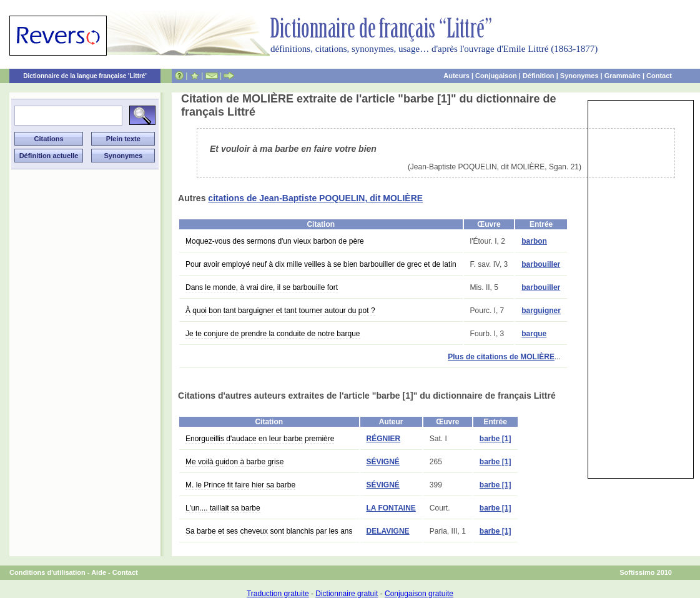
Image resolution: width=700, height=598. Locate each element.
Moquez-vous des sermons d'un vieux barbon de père (275, 241)
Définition (539, 76)
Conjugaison (496, 76)
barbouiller (541, 264)
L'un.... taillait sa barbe (223, 508)
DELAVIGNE (388, 531)
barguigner (541, 311)
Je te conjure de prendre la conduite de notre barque (273, 334)
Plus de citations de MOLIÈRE (501, 357)
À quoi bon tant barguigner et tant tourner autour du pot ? (280, 311)
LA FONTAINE (391, 508)
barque (534, 334)
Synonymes (579, 76)
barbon (534, 241)
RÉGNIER (384, 439)
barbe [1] (495, 439)
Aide (99, 572)
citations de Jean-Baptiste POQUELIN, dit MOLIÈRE (315, 198)
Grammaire (623, 76)
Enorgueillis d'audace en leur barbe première (260, 439)
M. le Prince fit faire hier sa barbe (240, 485)
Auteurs (456, 76)
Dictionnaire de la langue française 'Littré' (85, 76)
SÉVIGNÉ (383, 462)
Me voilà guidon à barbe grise (234, 462)
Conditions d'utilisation (47, 572)
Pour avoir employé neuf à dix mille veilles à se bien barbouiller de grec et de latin (321, 264)
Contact (659, 76)
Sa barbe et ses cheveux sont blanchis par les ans (269, 531)
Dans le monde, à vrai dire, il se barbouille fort (262, 287)
